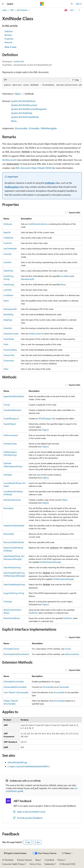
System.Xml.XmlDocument (24, 105)
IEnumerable (21, 128)
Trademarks (49, 864)
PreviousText (9, 355)
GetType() (8, 475)
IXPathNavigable (49, 128)
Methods (8, 42)
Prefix (6, 344)
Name (63, 284)
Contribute (49, 860)
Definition (9, 31)
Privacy (61, 860)
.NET (12, 10)
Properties (9, 39)
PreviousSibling (10, 350)
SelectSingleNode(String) (14, 584)
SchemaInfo (9, 361)
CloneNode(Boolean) (12, 410)
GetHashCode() (10, 444)
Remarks (8, 35)
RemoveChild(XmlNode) (14, 542)
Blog (37, 860)
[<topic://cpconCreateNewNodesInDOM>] (29, 766)
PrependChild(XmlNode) (14, 525)
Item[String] (9, 284)
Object (18, 94)
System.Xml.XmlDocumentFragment (29, 109)
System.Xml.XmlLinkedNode (25, 117)
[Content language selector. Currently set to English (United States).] (15, 853)
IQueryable (64, 687)
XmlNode (50, 183)
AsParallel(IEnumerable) (14, 682)
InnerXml (7, 262)
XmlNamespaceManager (50, 562)
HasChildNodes (10, 249)
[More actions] (79, 10)
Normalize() (8, 508)
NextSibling (8, 314)
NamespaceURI (28, 279)
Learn (5, 10)
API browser (22, 10)
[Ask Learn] (66, 10)
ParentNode (9, 339)
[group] (42, 85)
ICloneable (34, 128)
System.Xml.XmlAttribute (23, 101)
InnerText (7, 254)
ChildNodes (8, 238)
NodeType (8, 320)
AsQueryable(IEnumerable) (15, 687)
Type (39, 475)
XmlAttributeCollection (38, 224)
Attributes (8, 224)
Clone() (7, 405)
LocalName (65, 276)
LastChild (7, 290)
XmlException (12, 187)
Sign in (79, 4)
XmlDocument (9, 160)
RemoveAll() (9, 534)
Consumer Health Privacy (13, 864)
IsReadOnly (8, 271)
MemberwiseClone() (12, 500)
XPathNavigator (45, 418)
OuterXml (8, 328)
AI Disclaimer (8, 860)
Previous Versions (25, 860)
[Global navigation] (3, 4)
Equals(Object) (10, 424)
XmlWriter (33, 613)
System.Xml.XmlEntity (22, 113)
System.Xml (19, 61)
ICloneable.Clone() (11, 649)
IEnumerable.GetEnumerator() (16, 654)
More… (14, 121)
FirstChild (8, 243)
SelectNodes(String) (12, 567)
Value (6, 369)
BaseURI (7, 232)
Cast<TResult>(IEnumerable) (16, 692)
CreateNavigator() (11, 418)
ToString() (8, 601)
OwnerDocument (11, 334)
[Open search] (72, 4)
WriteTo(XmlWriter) (12, 618)
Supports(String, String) (14, 593)
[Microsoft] (42, 4)
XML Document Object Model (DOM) (34, 168)
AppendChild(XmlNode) (14, 396)
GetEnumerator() (11, 435)
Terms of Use (35, 864)
